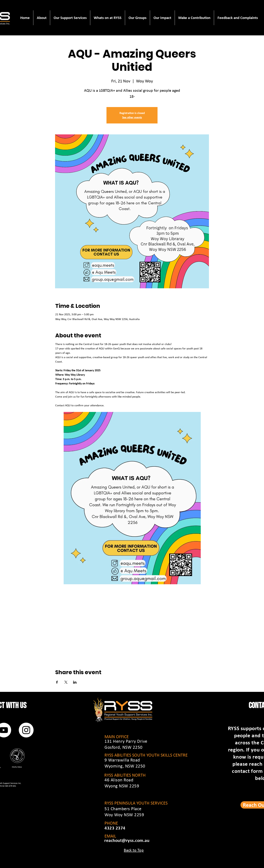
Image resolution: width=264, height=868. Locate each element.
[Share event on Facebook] (57, 682)
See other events (132, 117)
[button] (42, 18)
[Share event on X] (66, 682)
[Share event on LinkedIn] (75, 682)
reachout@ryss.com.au (127, 840)
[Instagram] (26, 730)
